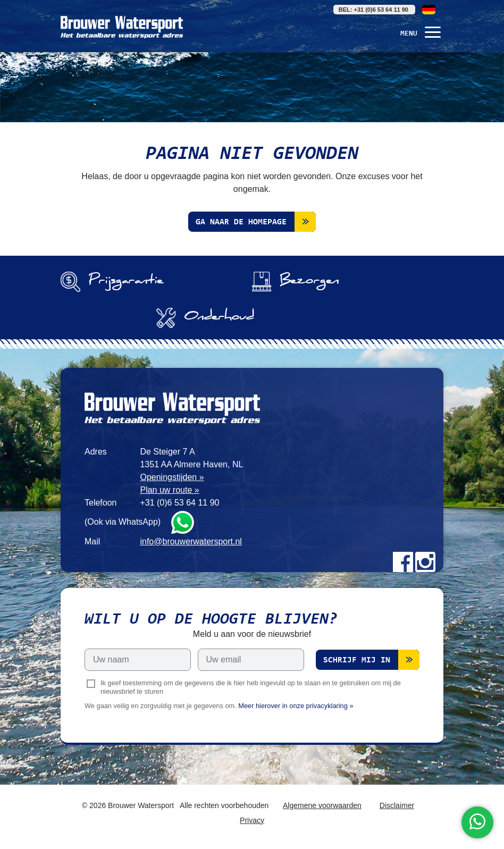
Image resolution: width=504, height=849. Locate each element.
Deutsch (429, 10)
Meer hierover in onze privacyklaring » (296, 706)
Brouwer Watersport (122, 27)
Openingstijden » (172, 477)
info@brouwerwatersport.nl (191, 541)
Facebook (403, 562)
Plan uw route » (169, 490)
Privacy (252, 820)
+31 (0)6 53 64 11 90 (179, 503)
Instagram (425, 562)
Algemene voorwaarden (322, 805)
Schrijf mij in (357, 660)
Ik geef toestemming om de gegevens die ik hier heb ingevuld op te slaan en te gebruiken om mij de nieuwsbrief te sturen (251, 687)
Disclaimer (397, 805)
